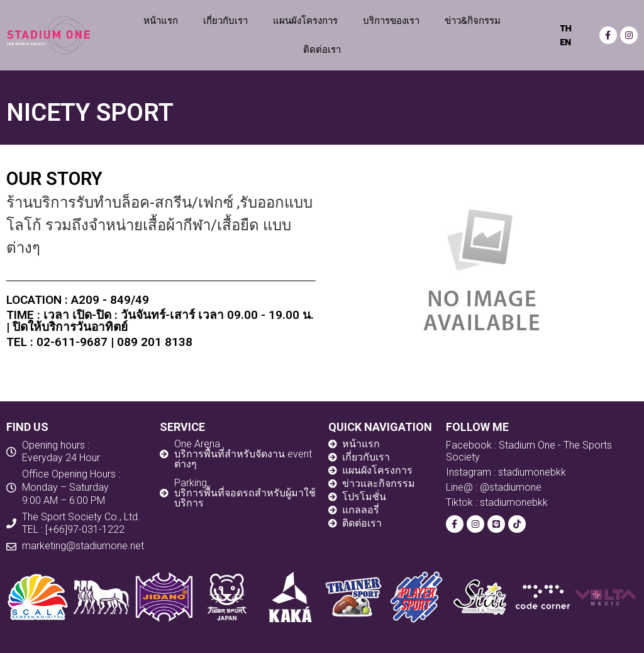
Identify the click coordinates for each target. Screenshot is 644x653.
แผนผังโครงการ (305, 21)
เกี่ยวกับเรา (225, 21)
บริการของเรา (391, 21)
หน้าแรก (161, 21)
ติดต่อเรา (322, 50)
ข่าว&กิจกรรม (473, 21)
